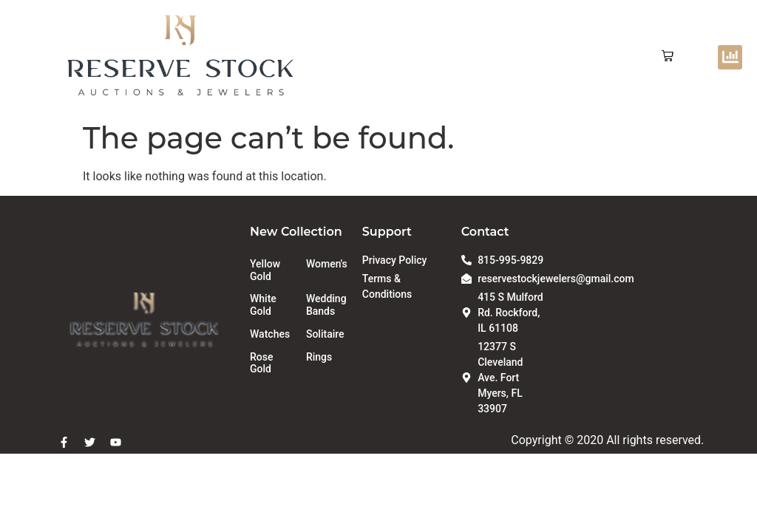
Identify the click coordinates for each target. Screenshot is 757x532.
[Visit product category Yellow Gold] (271, 270)
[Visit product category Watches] (271, 334)
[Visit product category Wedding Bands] (327, 305)
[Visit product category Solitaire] (327, 334)
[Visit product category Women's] (327, 264)
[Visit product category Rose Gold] (271, 364)
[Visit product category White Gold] (271, 305)
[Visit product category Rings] (327, 357)
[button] (668, 57)
